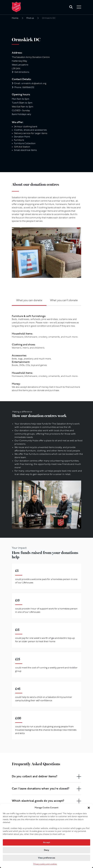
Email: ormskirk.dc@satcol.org (30, 84)
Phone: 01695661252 (24, 87)
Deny (46, 850)
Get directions (22, 72)
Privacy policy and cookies (45, 864)
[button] (89, 808)
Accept (47, 842)
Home (15, 18)
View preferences (47, 858)
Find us (30, 18)
